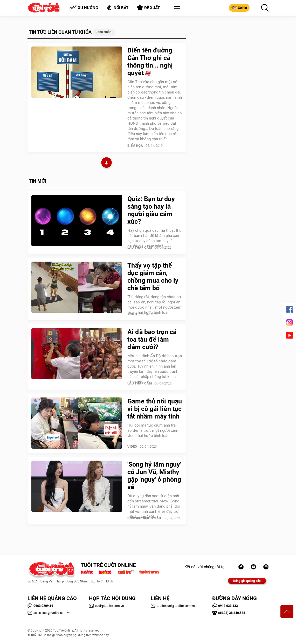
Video (132, 314)
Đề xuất (148, 8)
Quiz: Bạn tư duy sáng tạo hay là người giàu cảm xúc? (151, 210)
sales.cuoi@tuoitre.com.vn (49, 613)
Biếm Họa (135, 146)
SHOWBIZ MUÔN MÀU (144, 518)
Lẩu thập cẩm (140, 247)
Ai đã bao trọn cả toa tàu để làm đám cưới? (152, 339)
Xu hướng (84, 8)
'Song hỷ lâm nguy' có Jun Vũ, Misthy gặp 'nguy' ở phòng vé (154, 476)
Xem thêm (106, 163)
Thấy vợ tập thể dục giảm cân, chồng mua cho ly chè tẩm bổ (153, 277)
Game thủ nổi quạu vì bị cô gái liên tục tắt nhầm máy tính (155, 409)
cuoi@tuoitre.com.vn (106, 606)
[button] (176, 9)
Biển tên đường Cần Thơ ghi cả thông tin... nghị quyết (150, 62)
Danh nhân (104, 32)
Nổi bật (117, 7)
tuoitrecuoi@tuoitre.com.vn (173, 606)
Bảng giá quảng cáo (247, 581)
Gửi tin (239, 8)
